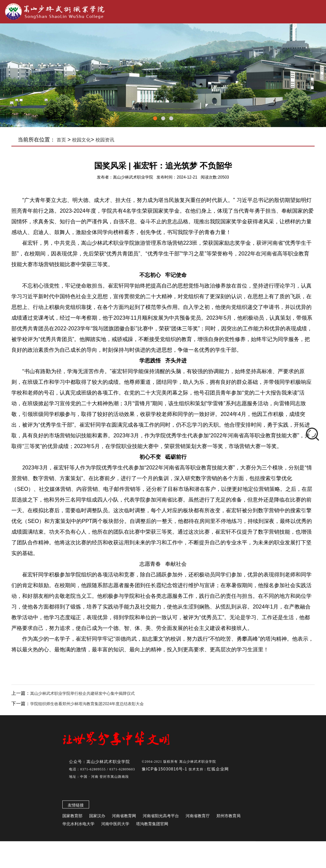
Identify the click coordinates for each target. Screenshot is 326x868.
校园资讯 (105, 140)
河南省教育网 (124, 818)
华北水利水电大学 (78, 826)
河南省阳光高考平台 (161, 818)
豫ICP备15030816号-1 (165, 771)
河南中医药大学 (115, 826)
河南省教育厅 (198, 818)
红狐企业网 (218, 771)
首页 (61, 140)
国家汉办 (97, 818)
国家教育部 (72, 818)
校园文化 (81, 140)
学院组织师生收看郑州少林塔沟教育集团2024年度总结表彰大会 (87, 704)
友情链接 (76, 807)
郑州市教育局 (229, 818)
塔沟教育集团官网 (152, 826)
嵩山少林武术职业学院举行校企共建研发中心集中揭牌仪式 (82, 693)
